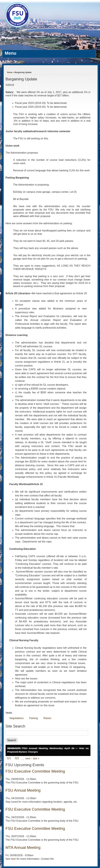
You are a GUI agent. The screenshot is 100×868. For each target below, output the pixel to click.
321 (9, 758)
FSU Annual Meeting (23, 790)
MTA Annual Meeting (23, 847)
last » (36, 758)
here (13, 859)
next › (28, 758)
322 (17, 758)
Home (10, 72)
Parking (34, 718)
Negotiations (17, 718)
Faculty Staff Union (24, 33)
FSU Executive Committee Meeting (35, 771)
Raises (47, 718)
